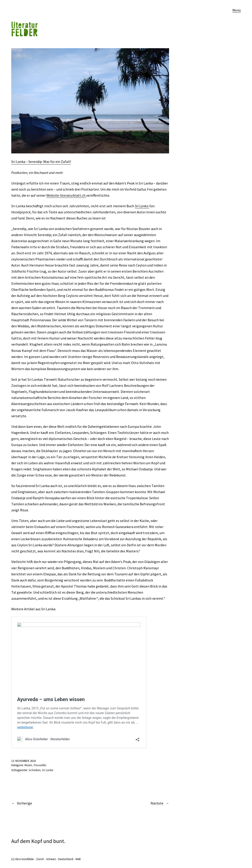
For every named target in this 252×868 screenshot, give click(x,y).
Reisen (28, 765)
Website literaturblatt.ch (66, 195)
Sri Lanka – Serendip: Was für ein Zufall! (41, 162)
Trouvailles (40, 765)
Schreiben (35, 770)
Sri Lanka (142, 206)
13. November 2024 (23, 761)
